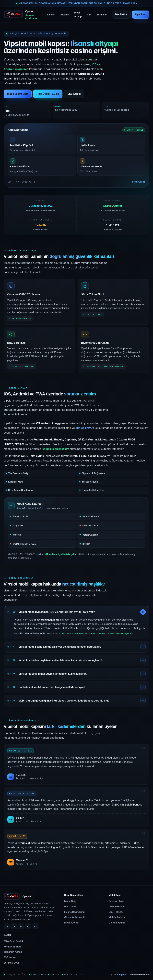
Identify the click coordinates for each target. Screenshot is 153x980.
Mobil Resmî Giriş (18, 94)
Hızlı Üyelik (70, 906)
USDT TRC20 (116, 912)
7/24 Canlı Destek (14, 941)
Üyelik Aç (141, 14)
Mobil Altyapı (78, 14)
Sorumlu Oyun (12, 963)
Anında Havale (117, 906)
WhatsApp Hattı (13, 947)
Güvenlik (64, 15)
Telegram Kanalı (13, 952)
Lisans (51, 15)
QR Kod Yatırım (117, 923)
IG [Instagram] (14, 927)
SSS (89, 15)
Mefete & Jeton (117, 917)
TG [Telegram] (21, 927)
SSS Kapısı (74, 94)
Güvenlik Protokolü (75, 917)
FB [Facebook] (36, 927)
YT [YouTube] (28, 927)
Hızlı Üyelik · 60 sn (48, 94)
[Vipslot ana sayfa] (23, 15)
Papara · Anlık (116, 901)
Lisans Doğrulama (74, 912)
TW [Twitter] (7, 927)
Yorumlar (102, 15)
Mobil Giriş (121, 14)
